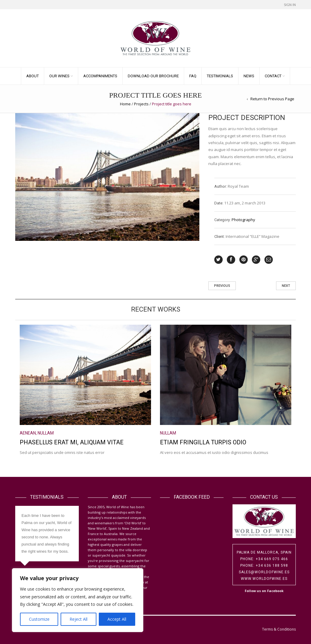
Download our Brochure (153, 76)
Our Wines (59, 76)
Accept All (117, 619)
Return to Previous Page (272, 99)
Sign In (290, 5)
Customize (39, 619)
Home (125, 104)
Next (286, 286)
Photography (243, 220)
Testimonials (220, 76)
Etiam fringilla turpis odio (203, 442)
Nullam (46, 433)
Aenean (28, 433)
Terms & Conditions (279, 629)
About (33, 76)
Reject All (78, 619)
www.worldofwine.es (264, 579)
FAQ (193, 76)
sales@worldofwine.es (264, 572)
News (249, 76)
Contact (273, 76)
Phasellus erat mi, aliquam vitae (72, 442)
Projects (141, 104)
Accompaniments (100, 76)
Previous (222, 286)
